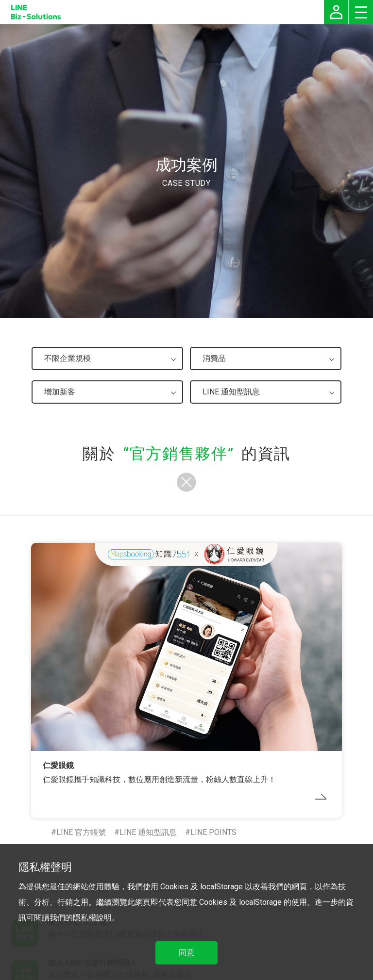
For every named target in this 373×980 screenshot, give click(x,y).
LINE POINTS (213, 832)
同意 (186, 953)
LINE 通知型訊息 (148, 832)
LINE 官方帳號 (81, 832)
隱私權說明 (92, 918)
